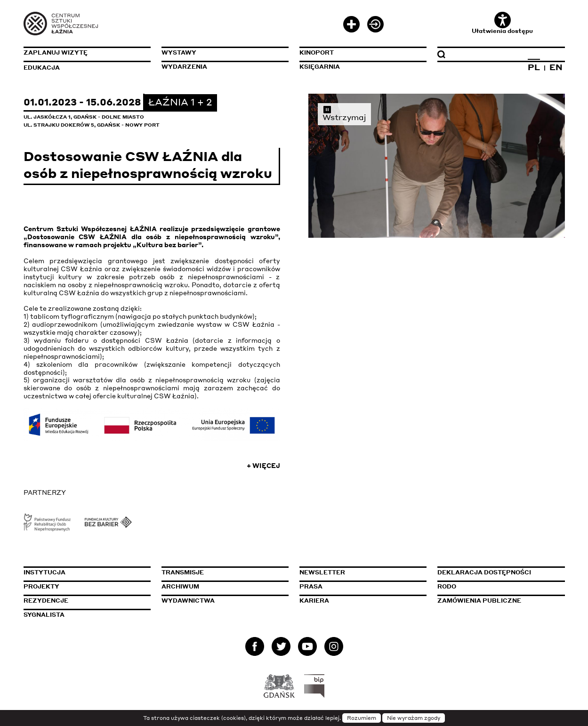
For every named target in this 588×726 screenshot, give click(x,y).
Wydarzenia (184, 67)
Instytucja (44, 572)
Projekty (41, 586)
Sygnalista (44, 615)
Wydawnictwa (188, 601)
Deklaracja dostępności (484, 572)
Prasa (311, 586)
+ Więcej (263, 466)
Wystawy (179, 52)
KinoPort (317, 52)
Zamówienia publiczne (501, 601)
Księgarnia (320, 67)
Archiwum (180, 586)
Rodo (447, 586)
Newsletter (322, 572)
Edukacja (42, 68)
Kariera (314, 601)
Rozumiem (362, 718)
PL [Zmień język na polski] (534, 67)
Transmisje (225, 572)
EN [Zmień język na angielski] (556, 67)
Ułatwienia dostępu (502, 23)
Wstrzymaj (344, 113)
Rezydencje (46, 601)
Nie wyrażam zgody (414, 718)
